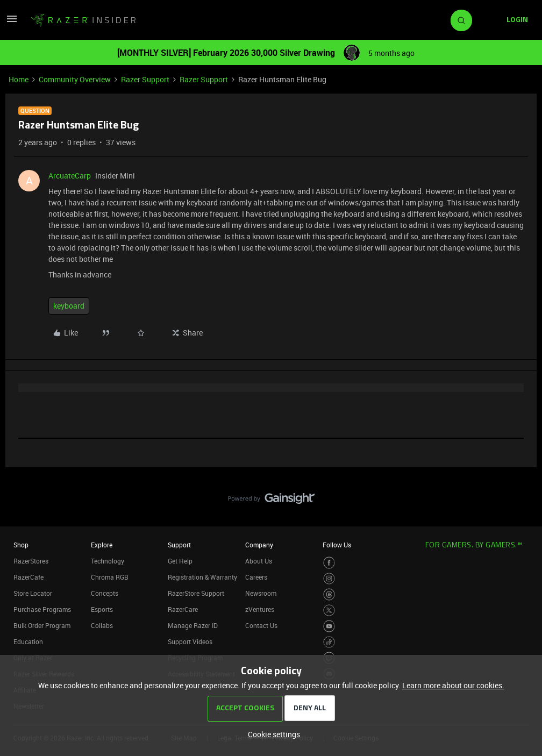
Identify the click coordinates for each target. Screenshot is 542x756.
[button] (12, 22)
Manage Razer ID (193, 625)
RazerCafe (28, 577)
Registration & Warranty (202, 577)
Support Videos (190, 641)
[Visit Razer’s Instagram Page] (329, 579)
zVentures (260, 609)
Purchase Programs (42, 609)
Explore (102, 545)
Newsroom (261, 593)
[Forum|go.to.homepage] (83, 20)
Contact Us (261, 625)
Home (19, 79)
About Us (259, 561)
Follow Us (337, 545)
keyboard (69, 306)
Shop (21, 545)
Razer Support (145, 79)
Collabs (102, 625)
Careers (256, 577)
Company (259, 545)
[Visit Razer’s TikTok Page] (329, 642)
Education (28, 641)
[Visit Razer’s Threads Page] (329, 594)
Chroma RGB (110, 577)
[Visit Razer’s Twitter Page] (329, 611)
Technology (108, 561)
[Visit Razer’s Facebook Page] (329, 563)
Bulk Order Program (42, 625)
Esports (102, 609)
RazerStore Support (196, 593)
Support (179, 545)
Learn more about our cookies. (453, 685)
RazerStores (31, 561)
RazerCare (183, 609)
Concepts (105, 593)
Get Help (180, 561)
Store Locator (33, 593)
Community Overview (75, 79)
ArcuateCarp (70, 176)
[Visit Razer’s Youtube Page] (329, 626)
